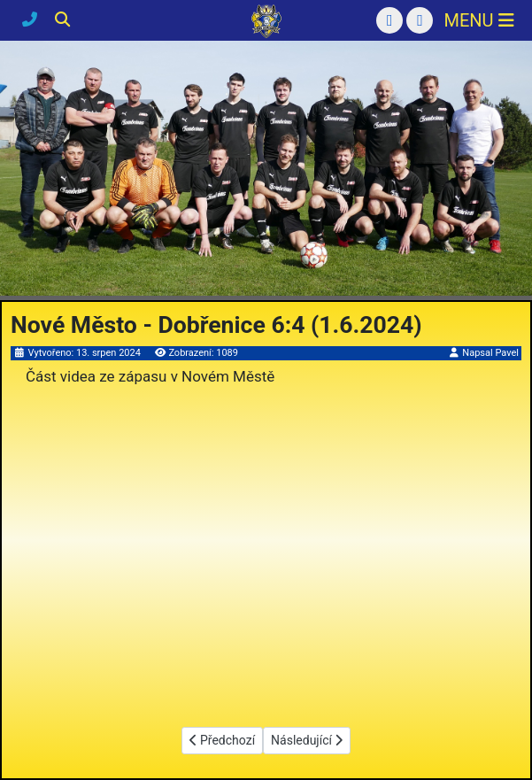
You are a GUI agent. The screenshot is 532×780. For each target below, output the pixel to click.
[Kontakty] (31, 19)
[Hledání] (62, 19)
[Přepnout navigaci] (478, 20)
